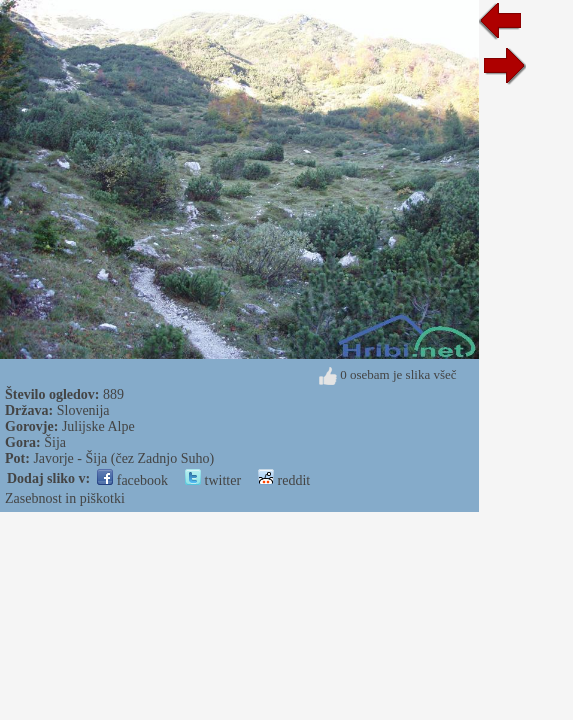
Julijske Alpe (98, 426)
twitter (213, 480)
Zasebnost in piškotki (65, 498)
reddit (284, 480)
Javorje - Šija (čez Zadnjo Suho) (123, 458)
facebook (132, 480)
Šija (55, 442)
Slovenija (83, 410)
